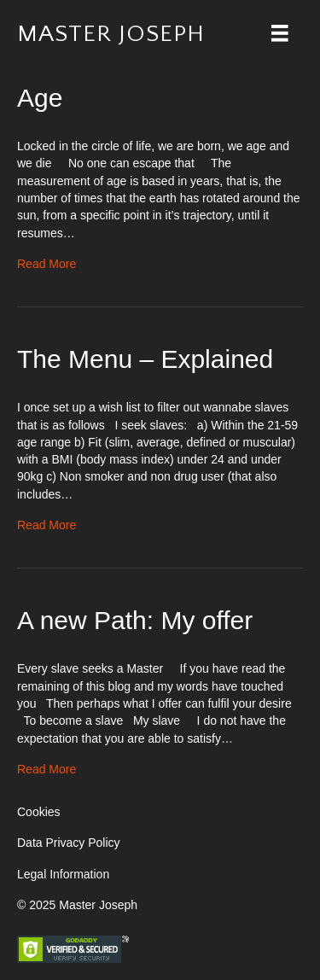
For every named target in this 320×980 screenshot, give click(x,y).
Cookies (39, 812)
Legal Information (63, 874)
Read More (47, 264)
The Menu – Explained (145, 359)
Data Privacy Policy (69, 843)
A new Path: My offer (135, 620)
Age (40, 98)
